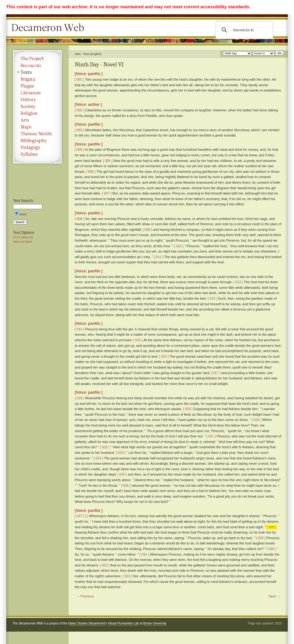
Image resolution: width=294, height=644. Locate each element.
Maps (37, 127)
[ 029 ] (261, 538)
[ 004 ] (80, 150)
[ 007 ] (107, 193)
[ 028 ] (272, 527)
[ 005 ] (108, 161)
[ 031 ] (144, 554)
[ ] (87, 516)
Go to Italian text (23, 237)
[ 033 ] (127, 576)
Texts (37, 72)
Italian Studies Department (87, 623)
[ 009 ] (147, 230)
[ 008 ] (80, 219)
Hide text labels (23, 242)
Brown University (155, 623)
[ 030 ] (272, 549)
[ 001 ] (80, 79)
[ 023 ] (121, 453)
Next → (274, 596)
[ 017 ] (216, 373)
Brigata (37, 79)
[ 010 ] (179, 246)
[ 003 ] (80, 130)
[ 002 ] (80, 110)
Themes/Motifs (37, 134)
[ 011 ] (159, 257)
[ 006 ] (91, 172)
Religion (37, 113)
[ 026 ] (126, 485)
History (37, 100)
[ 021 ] (211, 436)
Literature (37, 93)
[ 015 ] (138, 340)
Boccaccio (37, 65)
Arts (37, 120)
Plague (37, 86)
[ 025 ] (122, 474)
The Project (37, 59)
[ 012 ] (238, 282)
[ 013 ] (212, 298)
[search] (243, 30)
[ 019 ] (188, 409)
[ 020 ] (257, 420)
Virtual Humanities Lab (123, 623)
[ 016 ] (164, 356)
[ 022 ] (105, 447)
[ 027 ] (80, 516)
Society (37, 106)
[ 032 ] (105, 565)
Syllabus (37, 154)
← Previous (85, 596)
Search (20, 222)
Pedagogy (37, 147)
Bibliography (37, 141)
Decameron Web (50, 28)
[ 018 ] (80, 398)
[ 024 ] (98, 458)
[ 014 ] (80, 329)
